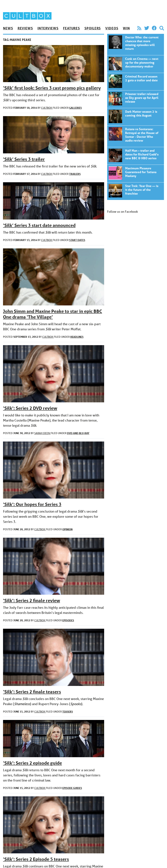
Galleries (75, 108)
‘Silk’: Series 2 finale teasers (32, 692)
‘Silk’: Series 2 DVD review (30, 408)
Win (126, 28)
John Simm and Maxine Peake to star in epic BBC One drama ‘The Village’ (53, 314)
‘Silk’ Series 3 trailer (24, 159)
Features (71, 28)
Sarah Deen (42, 433)
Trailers (75, 174)
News (8, 28)
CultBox (47, 108)
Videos (112, 28)
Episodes (68, 620)
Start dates (77, 240)
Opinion (67, 529)
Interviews (48, 28)
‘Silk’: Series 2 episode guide (32, 763)
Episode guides (72, 788)
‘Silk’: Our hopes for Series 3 (32, 504)
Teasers (68, 711)
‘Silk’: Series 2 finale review (32, 600)
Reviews (25, 28)
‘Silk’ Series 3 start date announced (39, 225)
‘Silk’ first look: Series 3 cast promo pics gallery (52, 88)
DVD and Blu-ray (78, 433)
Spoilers (93, 28)
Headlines (77, 337)
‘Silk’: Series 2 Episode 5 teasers (36, 859)
